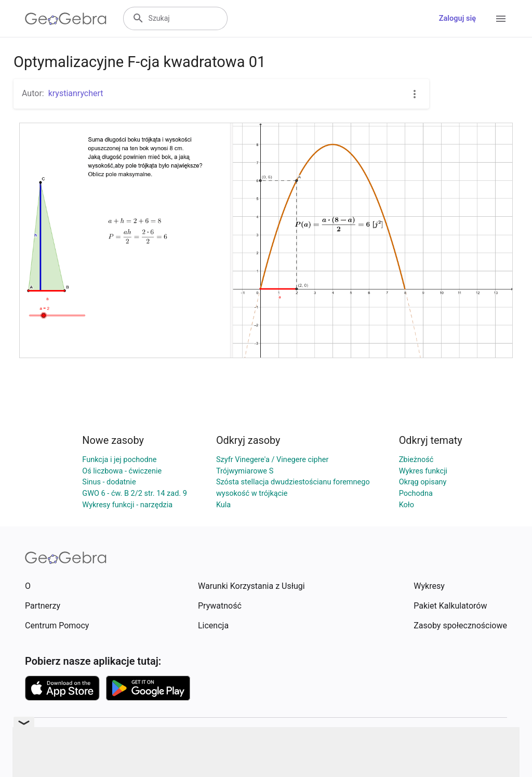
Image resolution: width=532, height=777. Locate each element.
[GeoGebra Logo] (66, 19)
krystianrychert (76, 93)
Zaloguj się (457, 18)
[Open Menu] (501, 19)
